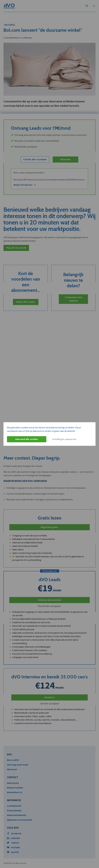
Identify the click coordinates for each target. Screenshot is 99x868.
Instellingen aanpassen (64, 439)
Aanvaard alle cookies (27, 439)
